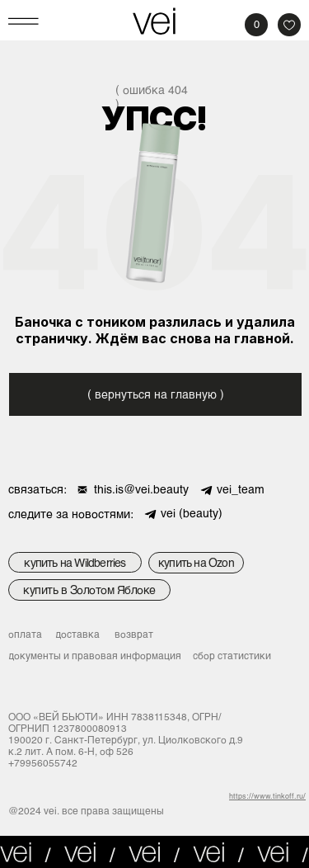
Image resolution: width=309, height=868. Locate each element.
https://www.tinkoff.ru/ (267, 796)
